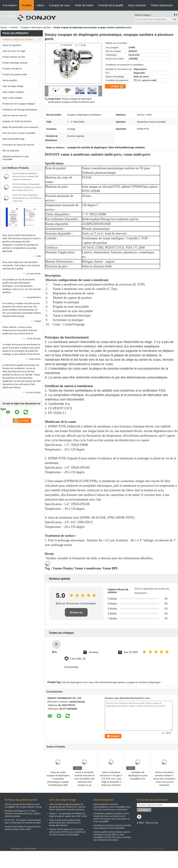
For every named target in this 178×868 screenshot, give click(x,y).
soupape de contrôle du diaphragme (143, 682)
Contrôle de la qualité (111, 5)
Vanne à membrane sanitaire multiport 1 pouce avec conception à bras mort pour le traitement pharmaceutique (164, 780)
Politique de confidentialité (24, 849)
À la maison (10, 5)
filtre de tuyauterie (11, 151)
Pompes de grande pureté (15, 75)
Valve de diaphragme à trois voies (77, 682)
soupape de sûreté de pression (17, 121)
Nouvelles (9, 16)
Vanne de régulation (12, 45)
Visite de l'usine (84, 5)
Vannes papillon (10, 80)
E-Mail (140, 823)
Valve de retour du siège (14, 51)
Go (175, 19)
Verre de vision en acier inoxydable (19, 133)
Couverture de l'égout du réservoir (18, 145)
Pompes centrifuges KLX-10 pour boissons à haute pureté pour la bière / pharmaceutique (23, 814)
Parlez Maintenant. (162, 5)
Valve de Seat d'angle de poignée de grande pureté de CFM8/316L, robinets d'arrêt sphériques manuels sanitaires (67, 807)
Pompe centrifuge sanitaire (15, 63)
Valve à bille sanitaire (12, 98)
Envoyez (144, 810)
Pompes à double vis (12, 69)
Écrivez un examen (76, 614)
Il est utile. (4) (78, 659)
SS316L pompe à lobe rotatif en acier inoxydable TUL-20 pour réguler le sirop (23, 806)
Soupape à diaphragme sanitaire (36, 28)
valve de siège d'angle (13, 86)
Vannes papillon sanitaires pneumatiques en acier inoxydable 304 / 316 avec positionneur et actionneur (112, 807)
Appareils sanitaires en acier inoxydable (16, 158)
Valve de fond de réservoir (15, 116)
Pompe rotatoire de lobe (14, 57)
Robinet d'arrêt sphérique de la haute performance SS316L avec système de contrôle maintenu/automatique (67, 832)
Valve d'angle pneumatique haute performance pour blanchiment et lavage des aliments (65, 823)
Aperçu (4, 28)
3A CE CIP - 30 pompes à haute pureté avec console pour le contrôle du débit (23, 821)
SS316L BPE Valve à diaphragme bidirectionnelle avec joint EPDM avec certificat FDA (27, 198)
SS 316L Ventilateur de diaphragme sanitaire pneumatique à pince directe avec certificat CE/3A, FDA (27, 187)
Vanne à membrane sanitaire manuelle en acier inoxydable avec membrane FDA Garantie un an (85, 779)
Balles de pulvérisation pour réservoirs (20, 127)
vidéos (40, 5)
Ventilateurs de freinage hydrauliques (20, 110)
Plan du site (152, 823)
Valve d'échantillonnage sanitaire (110, 682)
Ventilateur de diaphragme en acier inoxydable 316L (138, 776)
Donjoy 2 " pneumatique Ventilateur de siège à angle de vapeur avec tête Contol (68, 815)
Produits (27, 5)
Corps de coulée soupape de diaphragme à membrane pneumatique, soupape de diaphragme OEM (58, 779)
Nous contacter (137, 5)
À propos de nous (60, 5)
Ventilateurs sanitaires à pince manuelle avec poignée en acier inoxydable (112, 827)
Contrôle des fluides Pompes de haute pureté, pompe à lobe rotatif (23, 828)
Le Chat (117, 86)
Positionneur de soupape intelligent (19, 104)
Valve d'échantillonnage (13, 139)
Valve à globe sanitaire (13, 92)
